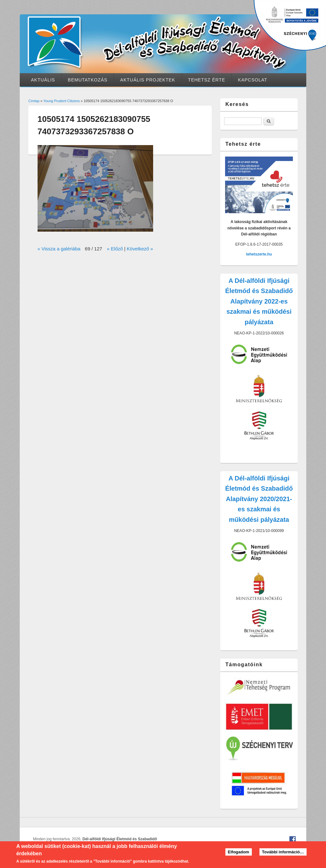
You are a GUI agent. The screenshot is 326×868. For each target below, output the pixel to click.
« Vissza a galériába (59, 249)
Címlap (34, 101)
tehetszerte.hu (259, 254)
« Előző (115, 249)
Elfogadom (239, 854)
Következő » (140, 249)
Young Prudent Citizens (62, 101)
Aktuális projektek (148, 80)
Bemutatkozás (88, 80)
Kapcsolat (253, 80)
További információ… (283, 854)
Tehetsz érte (207, 80)
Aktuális (43, 80)
